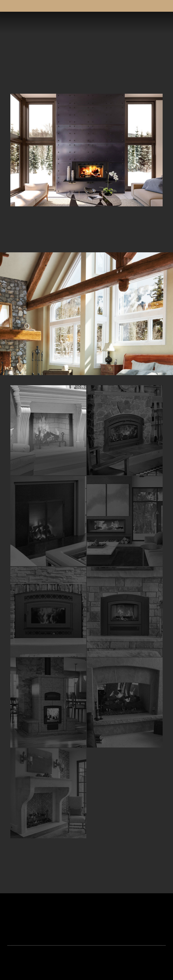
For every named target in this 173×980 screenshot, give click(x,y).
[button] (161, 23)
